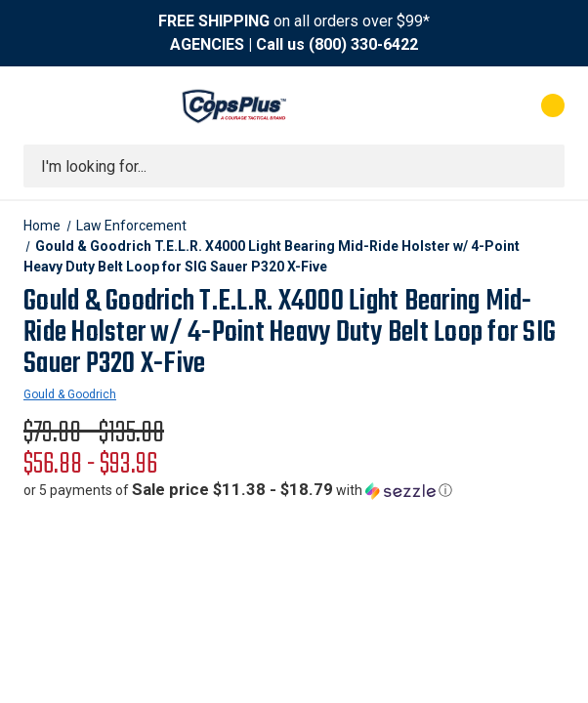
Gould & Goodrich (70, 394)
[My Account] (466, 105)
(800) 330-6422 (363, 44)
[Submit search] (543, 166)
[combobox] (294, 166)
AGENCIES (207, 44)
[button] (238, 490)
